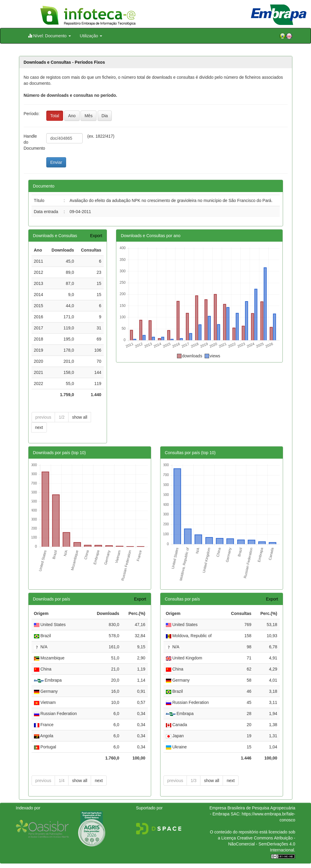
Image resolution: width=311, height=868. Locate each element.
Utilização (91, 36)
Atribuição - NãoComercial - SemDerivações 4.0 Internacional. (262, 844)
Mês (88, 116)
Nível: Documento (49, 36)
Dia (105, 116)
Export (96, 236)
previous (43, 417)
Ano (72, 116)
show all (80, 417)
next (39, 427)
